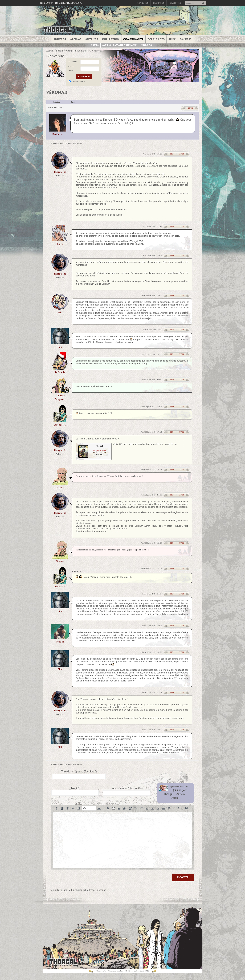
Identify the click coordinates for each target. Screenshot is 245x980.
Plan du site (101, 971)
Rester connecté (78, 82)
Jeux (172, 39)
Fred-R (60, 642)
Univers (60, 39)
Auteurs (92, 39)
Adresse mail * (127, 788)
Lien (172, 154)
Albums (76, 39)
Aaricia (181, 794)
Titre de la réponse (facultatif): (79, 772)
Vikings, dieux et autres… (78, 51)
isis (60, 313)
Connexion (143, 3)
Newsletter (175, 3)
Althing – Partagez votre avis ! (120, 45)
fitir (60, 347)
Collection (111, 39)
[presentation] (56, 808)
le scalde (60, 372)
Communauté (133, 39)
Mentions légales (115, 971)
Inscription (159, 3)
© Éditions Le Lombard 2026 (137, 971)
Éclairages (156, 39)
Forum (95, 45)
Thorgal (168, 794)
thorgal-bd (60, 172)
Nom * (75, 788)
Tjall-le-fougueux (60, 397)
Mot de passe (71, 69)
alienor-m (60, 425)
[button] (56, 808)
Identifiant (72, 62)
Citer (190, 108)
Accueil (50, 51)
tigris (60, 244)
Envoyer (183, 877)
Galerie (186, 39)
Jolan (175, 798)
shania (60, 488)
